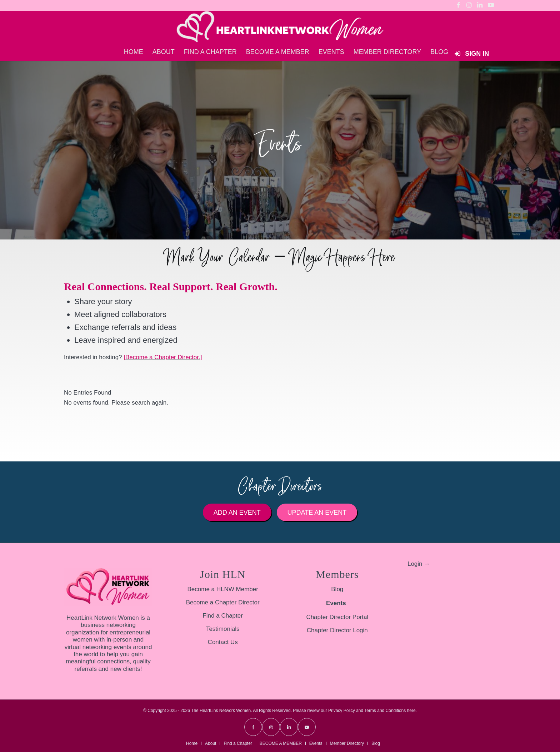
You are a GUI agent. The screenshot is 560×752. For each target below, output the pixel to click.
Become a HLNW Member (222, 589)
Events (336, 603)
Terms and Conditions (385, 711)
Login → (419, 564)
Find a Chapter (222, 616)
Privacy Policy (342, 711)
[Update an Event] (317, 513)
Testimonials (223, 629)
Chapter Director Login (337, 630)
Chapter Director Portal (337, 617)
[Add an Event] (237, 513)
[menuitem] (134, 52)
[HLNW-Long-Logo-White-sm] (280, 27)
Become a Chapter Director (223, 602)
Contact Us (223, 642)
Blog (337, 589)
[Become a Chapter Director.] (163, 357)
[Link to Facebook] (458, 5)
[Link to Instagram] (469, 5)
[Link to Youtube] (491, 5)
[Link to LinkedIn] (480, 5)
